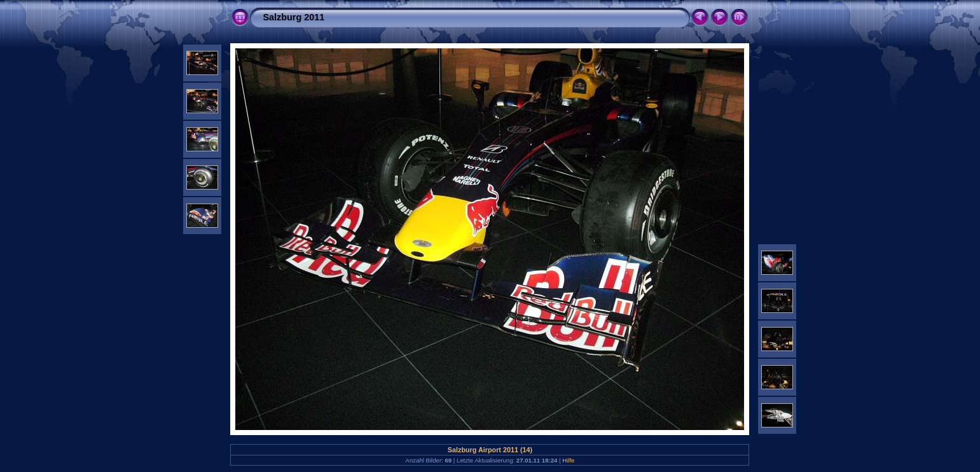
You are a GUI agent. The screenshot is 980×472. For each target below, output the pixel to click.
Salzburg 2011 (293, 17)
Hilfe (568, 460)
